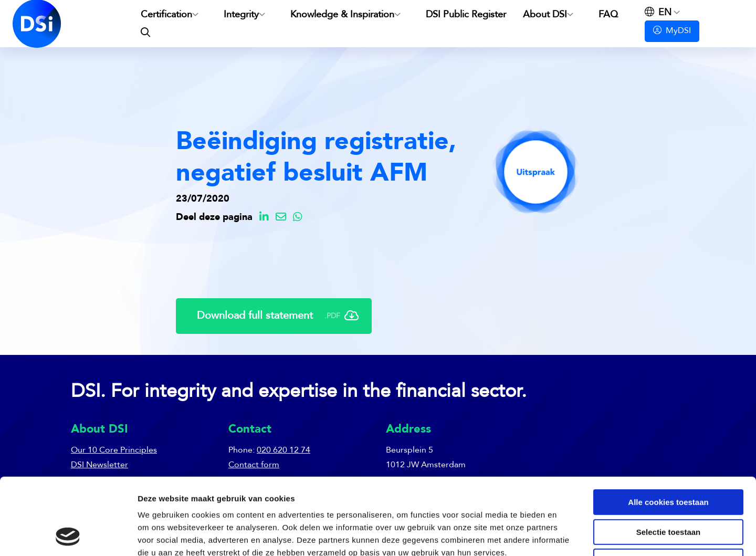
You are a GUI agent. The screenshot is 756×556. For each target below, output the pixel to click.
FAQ (608, 15)
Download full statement (278, 316)
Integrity (241, 15)
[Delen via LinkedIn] (264, 218)
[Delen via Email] (281, 218)
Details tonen (567, 535)
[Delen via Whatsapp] (298, 218)
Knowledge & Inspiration (342, 15)
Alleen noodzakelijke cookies (668, 490)
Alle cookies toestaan (668, 430)
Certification (166, 15)
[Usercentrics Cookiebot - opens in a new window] (68, 536)
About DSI (545, 15)
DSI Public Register (466, 15)
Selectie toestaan (669, 460)
